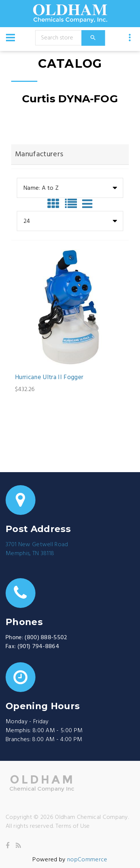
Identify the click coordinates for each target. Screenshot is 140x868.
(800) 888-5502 (46, 638)
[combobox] (70, 188)
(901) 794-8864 (38, 647)
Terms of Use (73, 826)
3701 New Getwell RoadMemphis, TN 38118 (37, 549)
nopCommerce (87, 860)
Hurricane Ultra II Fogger (49, 378)
